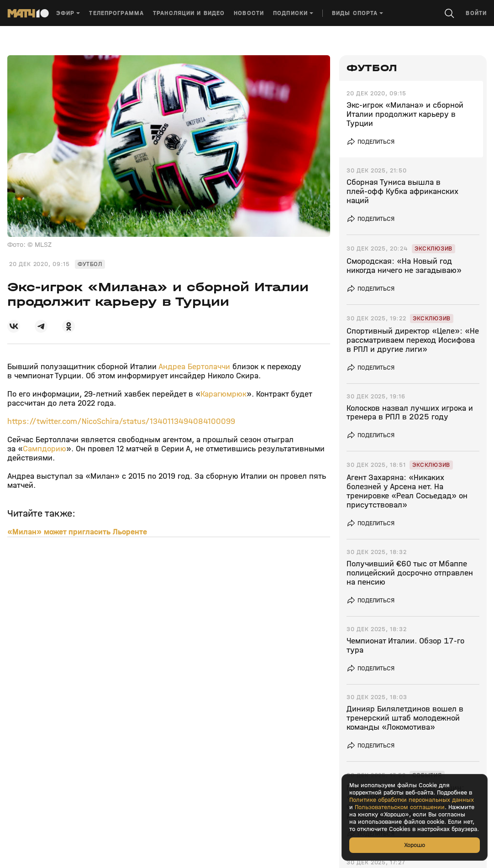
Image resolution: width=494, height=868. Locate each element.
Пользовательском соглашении (400, 807)
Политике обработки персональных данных (412, 800)
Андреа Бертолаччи (194, 367)
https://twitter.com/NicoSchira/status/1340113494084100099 (121, 421)
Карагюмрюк (223, 394)
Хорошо (415, 845)
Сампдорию (45, 449)
